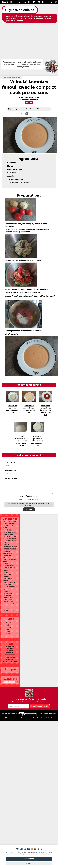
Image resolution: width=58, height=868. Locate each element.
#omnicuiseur (10, 654)
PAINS (6, 564)
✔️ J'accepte (29, 859)
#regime (10, 656)
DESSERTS (7, 545)
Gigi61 (22, 713)
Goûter (9, 625)
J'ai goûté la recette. (29, 499)
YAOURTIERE (8, 600)
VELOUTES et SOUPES (8, 580)
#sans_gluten (10, 658)
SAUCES (6, 576)
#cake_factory (10, 648)
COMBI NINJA (8, 530)
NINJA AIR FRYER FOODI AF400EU (9, 533)
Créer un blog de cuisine (47, 718)
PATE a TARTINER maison (9, 569)
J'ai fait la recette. (29, 496)
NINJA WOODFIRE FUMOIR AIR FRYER (9, 537)
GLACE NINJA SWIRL (8, 527)
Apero (8, 633)
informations (8, 606)
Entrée (8, 627)
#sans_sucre (10, 659)
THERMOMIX (8, 595)
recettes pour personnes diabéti (9, 603)
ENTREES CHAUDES (10, 547)
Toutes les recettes (10, 522)
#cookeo (10, 650)
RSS (41, 713)
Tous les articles (9, 610)
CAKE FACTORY (9, 585)
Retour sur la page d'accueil (12, 77)
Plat (8, 629)
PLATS (6, 572)
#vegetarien (7, 661)
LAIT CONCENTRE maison (9, 561)
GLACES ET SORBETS (7, 556)
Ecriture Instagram (29, 720)
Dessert (9, 631)
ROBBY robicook (9, 524)
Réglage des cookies (50, 713)
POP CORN (7, 574)
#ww (15, 661)
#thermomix (10, 647)
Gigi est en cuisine (20, 10)
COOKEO (7, 591)
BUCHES (6, 608)
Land (33, 713)
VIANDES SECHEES (10, 583)
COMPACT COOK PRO (9, 588)
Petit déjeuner (11, 623)
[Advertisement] (16, 41)
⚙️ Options (29, 863)
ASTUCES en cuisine (10, 541)
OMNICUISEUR (9, 598)
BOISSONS (7, 543)
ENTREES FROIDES (10, 549)
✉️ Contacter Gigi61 (29, 715)
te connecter (33, 504)
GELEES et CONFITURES (7, 552)
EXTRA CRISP (8, 593)
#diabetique (10, 652)
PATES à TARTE (9, 566)
